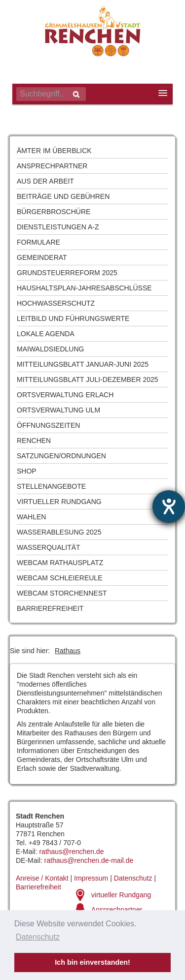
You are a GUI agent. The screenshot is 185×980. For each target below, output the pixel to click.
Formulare (38, 242)
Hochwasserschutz (56, 303)
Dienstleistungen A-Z (58, 227)
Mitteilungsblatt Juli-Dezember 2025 (88, 379)
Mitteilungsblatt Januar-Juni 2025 (83, 364)
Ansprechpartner (52, 166)
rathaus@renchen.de (71, 852)
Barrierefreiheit (50, 608)
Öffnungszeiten (48, 425)
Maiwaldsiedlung (50, 349)
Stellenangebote (51, 486)
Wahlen (31, 517)
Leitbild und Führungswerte (73, 318)
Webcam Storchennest (62, 593)
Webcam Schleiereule (59, 578)
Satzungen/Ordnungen (61, 456)
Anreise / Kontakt (42, 878)
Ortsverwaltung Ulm (58, 410)
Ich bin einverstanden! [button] (92, 962)
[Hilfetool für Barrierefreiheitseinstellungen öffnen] (169, 506)
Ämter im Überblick (54, 151)
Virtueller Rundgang (59, 502)
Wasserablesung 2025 (59, 532)
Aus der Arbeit (45, 181)
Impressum (91, 878)
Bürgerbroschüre (54, 212)
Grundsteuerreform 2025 (67, 273)
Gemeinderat (42, 257)
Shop (27, 471)
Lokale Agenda (46, 334)
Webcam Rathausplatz (60, 563)
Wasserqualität (49, 547)
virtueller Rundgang (121, 895)
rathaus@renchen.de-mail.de (89, 860)
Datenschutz (133, 878)
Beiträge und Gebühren (63, 196)
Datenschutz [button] (38, 937)
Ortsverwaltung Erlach (65, 395)
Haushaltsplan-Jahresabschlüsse (84, 288)
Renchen (34, 441)
